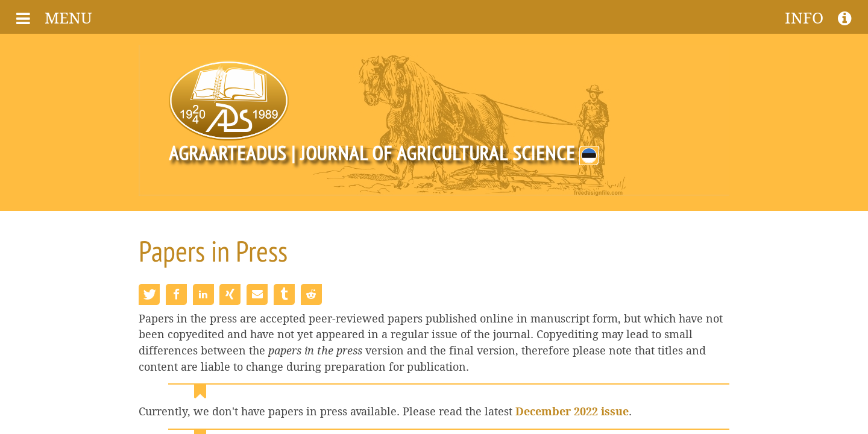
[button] (149, 294)
